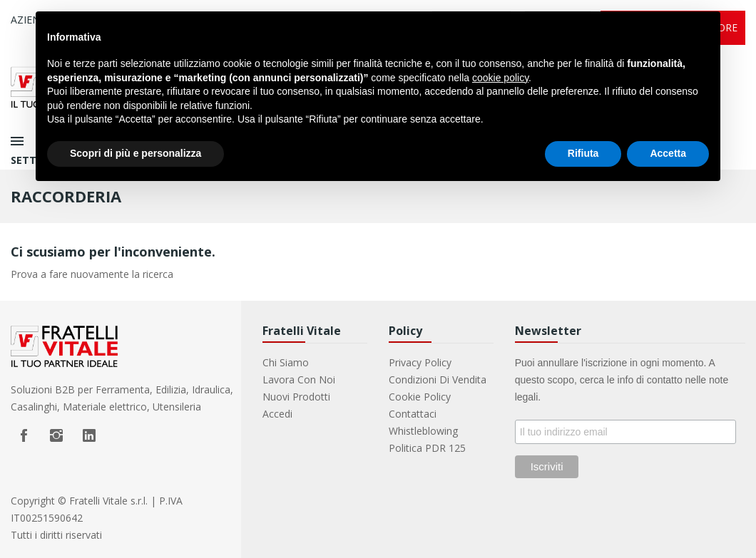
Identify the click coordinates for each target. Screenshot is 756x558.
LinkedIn (89, 435)
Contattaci (413, 414)
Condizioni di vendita (438, 379)
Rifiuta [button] (583, 153)
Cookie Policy (420, 397)
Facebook (24, 435)
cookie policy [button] (500, 78)
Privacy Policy (420, 362)
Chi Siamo (286, 362)
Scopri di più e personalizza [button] (136, 153)
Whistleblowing (423, 431)
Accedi (277, 414)
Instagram (56, 435)
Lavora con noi (299, 379)
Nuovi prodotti (296, 397)
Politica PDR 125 (427, 448)
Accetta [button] (668, 153)
